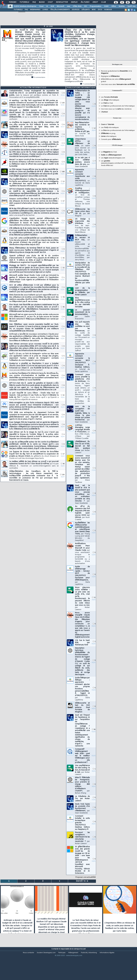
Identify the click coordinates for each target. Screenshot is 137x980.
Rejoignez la (110, 76)
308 (62, 172)
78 (63, 297)
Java (68, 6)
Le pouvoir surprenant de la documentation (82, 314)
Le (104, 103)
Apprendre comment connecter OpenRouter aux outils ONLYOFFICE (82, 178)
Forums (13, 2)
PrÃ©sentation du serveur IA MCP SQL (82, 248)
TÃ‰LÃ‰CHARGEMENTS (60, 10)
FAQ (34, 2)
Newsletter (62, 2)
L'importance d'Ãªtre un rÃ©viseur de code (82, 147)
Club (103, 2)
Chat (50, 2)
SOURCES (76, 10)
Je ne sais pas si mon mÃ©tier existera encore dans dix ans (82, 162)
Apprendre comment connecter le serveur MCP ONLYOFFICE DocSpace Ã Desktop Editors (82, 363)
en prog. (108, 133)
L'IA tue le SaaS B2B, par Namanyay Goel (82, 643)
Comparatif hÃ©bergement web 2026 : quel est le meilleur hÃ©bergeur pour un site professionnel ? (82, 756)
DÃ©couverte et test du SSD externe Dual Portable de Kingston (82, 708)
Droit (95, 2)
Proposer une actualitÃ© (86, 877)
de (111, 155)
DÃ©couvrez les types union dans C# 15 (82, 213)
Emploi (74, 2)
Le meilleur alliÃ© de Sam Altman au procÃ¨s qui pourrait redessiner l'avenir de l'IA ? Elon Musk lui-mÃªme (34, 465)
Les (109, 97)
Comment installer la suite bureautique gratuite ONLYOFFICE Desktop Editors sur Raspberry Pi (82, 823)
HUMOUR (108, 10)
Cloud (41, 6)
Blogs (42, 2)
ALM (52, 6)
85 (94, 730)
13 (63, 182)
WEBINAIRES (35, 10)
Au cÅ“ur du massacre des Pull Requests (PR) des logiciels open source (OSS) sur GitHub (82, 513)
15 (94, 598)
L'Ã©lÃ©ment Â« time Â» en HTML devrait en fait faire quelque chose (82, 447)
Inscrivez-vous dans (118, 84)
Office (114, 6)
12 (94, 128)
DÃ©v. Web (77, 6)
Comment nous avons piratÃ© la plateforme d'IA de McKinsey (82, 389)
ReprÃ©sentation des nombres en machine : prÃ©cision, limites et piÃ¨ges (82, 129)
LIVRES (45, 10)
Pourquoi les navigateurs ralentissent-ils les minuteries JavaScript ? (82, 838)
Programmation (96, 6)
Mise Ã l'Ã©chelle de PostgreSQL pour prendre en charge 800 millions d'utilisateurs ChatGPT (82, 785)
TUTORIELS (18, 10)
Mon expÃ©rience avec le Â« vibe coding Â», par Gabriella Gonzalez (82, 302)
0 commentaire (38, 77)
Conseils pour (111, 139)
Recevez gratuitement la (115, 71)
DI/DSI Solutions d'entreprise (25, 6)
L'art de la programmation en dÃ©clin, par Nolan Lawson (82, 292)
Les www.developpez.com (113, 158)
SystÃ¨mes (132, 6)
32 (63, 268)
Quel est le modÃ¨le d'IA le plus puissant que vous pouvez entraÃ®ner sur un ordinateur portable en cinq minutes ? (82, 494)
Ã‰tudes (85, 2)
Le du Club (109, 152)
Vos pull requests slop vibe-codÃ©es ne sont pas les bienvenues (82, 336)
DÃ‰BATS (86, 10)
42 (63, 395)
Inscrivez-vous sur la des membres (116, 109)
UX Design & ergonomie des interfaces (82, 226)
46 (63, 307)
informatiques (109, 136)
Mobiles (122, 6)
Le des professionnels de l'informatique (118, 106)
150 (62, 103)
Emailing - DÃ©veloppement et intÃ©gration (82, 197)
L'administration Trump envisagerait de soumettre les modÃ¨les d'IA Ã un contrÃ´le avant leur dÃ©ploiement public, (34, 94)
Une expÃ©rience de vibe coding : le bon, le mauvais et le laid (82, 770)
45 (63, 258)
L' (104, 112)
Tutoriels (24, 2)
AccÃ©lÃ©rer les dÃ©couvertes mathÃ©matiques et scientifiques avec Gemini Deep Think (82, 532)
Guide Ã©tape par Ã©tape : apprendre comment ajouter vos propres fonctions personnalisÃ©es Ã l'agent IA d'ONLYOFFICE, (82, 689)
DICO (100, 10)
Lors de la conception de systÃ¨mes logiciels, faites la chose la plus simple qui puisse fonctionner (82, 414)
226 (62, 475)
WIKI (94, 10)
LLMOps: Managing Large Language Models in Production (82, 432)
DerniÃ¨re (82, 881)
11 (94, 301)
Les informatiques (110, 100)
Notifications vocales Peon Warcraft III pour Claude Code (82, 554)
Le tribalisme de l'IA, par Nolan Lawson (82, 799)
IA (47, 6)
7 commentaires (88, 84)
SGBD (106, 6)
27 (63, 201)
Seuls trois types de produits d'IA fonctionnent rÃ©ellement (82, 809)
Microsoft (60, 6)
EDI (86, 6)
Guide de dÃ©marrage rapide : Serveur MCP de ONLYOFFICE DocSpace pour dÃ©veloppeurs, (82, 576)
